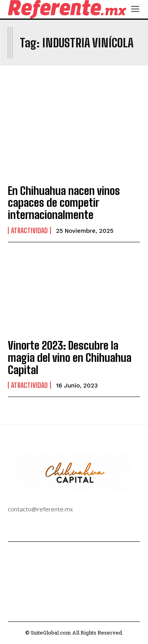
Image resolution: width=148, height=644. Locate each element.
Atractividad (29, 230)
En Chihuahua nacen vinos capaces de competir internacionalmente (64, 203)
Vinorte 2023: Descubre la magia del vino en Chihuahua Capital (70, 358)
